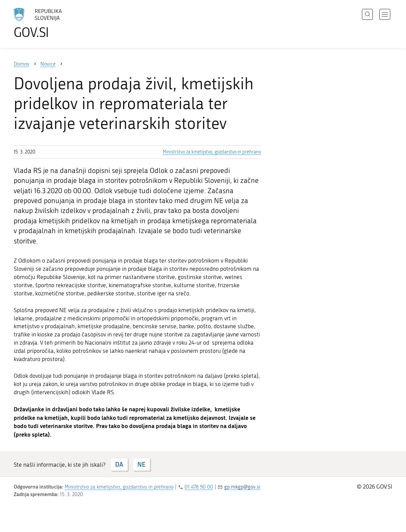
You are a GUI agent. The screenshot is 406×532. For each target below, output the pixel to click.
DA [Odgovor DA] (119, 464)
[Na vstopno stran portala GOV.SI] (57, 23)
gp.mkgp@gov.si (242, 487)
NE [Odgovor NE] (141, 464)
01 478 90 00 (199, 487)
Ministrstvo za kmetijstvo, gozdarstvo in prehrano (212, 152)
